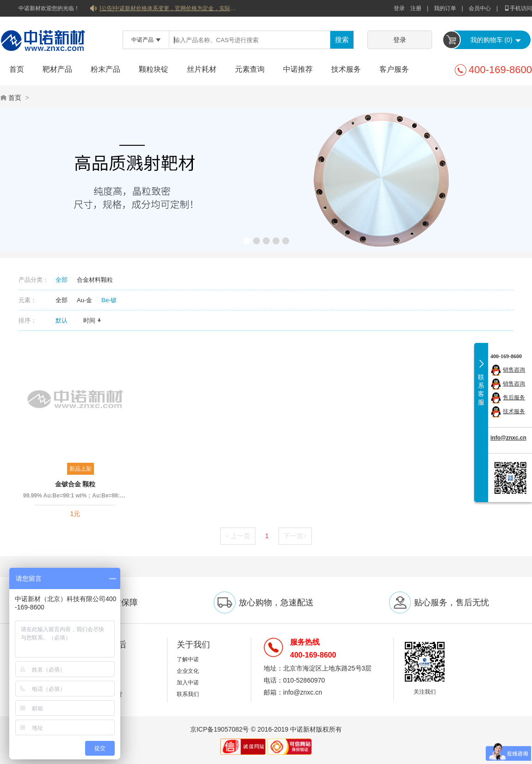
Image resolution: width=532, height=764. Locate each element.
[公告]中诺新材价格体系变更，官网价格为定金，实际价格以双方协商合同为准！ (169, 8)
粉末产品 (105, 69)
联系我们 (188, 694)
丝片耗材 (202, 69)
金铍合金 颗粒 (75, 484)
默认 (65, 320)
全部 (62, 280)
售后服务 (514, 398)
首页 (17, 69)
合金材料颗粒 (95, 280)
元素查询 (250, 69)
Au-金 (84, 300)
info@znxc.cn (508, 438)
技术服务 (346, 69)
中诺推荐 (298, 69)
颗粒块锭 (154, 69)
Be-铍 (109, 300)
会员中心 (480, 8)
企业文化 (188, 671)
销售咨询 (514, 370)
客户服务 (394, 69)
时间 (93, 320)
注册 (416, 8)
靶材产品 (57, 69)
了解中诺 (188, 659)
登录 (399, 8)
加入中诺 (188, 683)
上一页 (238, 536)
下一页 (295, 536)
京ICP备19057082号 (220, 729)
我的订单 (445, 8)
